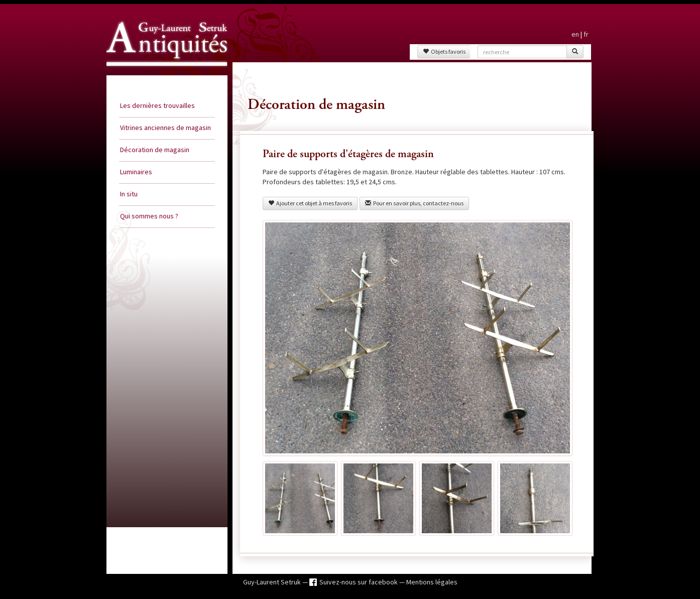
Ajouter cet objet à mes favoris (310, 203)
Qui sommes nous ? (149, 216)
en (575, 34)
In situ (129, 194)
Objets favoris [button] (444, 51)
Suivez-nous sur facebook (359, 582)
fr (586, 34)
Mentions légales (432, 582)
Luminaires (136, 172)
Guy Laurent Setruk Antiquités (163, 75)
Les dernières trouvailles (157, 105)
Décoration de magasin (155, 150)
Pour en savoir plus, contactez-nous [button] (414, 203)
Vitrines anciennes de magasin (165, 128)
